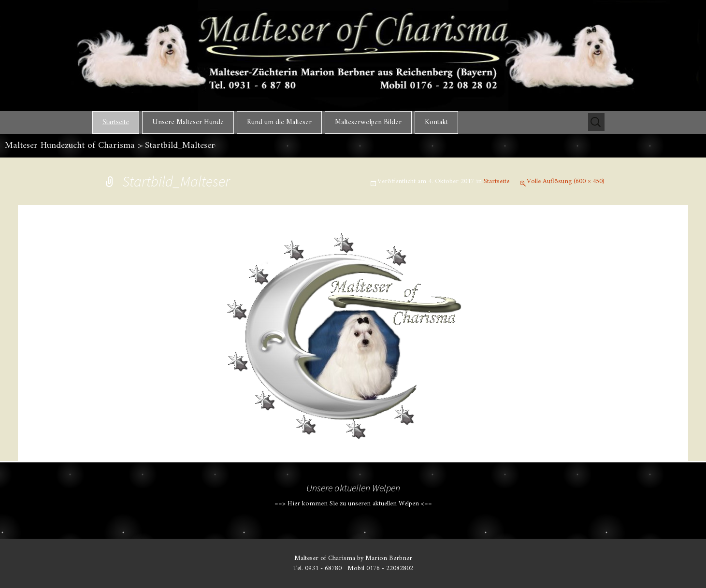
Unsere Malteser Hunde (188, 122)
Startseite (116, 122)
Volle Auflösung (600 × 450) (566, 181)
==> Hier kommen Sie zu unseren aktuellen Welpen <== (353, 504)
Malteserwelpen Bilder (368, 122)
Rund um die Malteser (279, 122)
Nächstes (579, 259)
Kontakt (436, 122)
